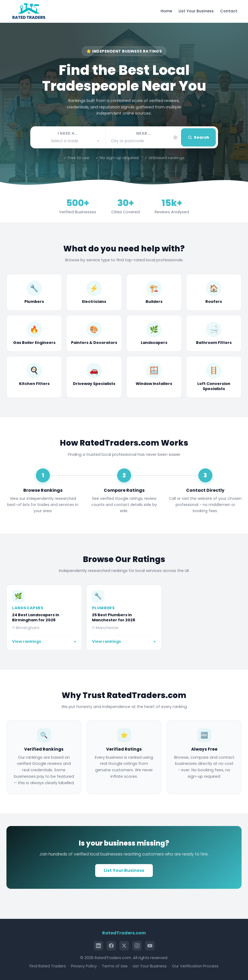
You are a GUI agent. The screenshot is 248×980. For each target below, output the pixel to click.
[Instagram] (137, 946)
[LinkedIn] (98, 946)
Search (199, 137)
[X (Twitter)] (124, 946)
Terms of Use (115, 966)
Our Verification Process (195, 966)
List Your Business (196, 11)
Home (166, 11)
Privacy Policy (84, 966)
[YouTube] (150, 946)
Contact (229, 11)
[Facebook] (111, 946)
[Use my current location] (175, 137)
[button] (68, 141)
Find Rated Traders (48, 966)
